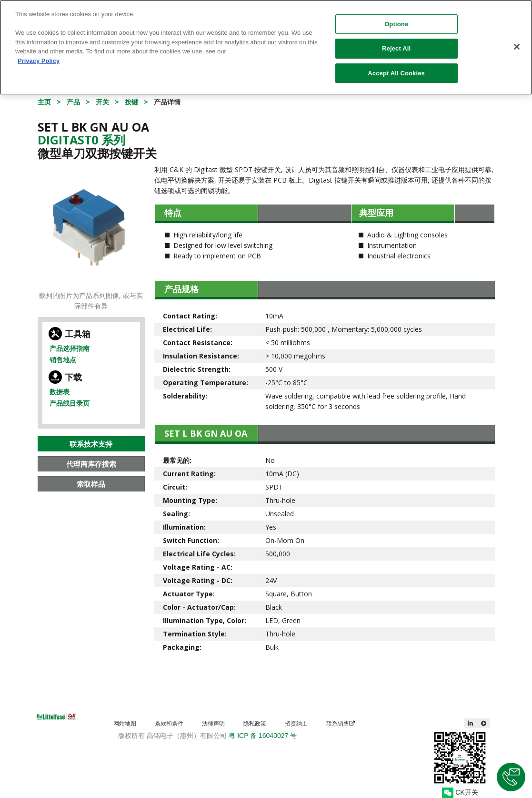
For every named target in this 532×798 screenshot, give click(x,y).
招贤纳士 (296, 723)
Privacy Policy (39, 56)
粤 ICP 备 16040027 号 (263, 736)
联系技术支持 (91, 444)
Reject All (396, 44)
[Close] (517, 41)
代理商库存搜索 (91, 464)
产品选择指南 (70, 348)
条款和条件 (169, 723)
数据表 (60, 392)
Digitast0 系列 (81, 140)
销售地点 (63, 360)
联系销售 (341, 723)
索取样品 (91, 484)
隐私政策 (255, 723)
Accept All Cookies (396, 68)
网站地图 (125, 723)
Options (396, 19)
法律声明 (213, 723)
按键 (131, 102)
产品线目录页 (70, 403)
